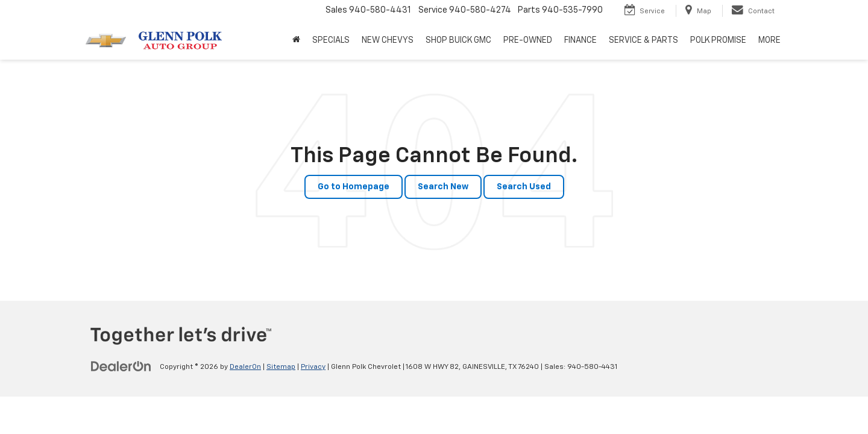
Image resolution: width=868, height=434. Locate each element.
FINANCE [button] (580, 40)
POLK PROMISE (718, 40)
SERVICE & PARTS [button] (643, 40)
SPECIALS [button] (331, 40)
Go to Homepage (354, 187)
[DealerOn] (121, 366)
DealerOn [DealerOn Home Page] (245, 367)
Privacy (313, 367)
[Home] (296, 40)
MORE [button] (769, 40)
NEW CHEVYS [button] (388, 40)
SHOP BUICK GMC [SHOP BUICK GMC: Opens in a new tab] (458, 40)
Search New (443, 187)
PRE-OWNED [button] (528, 40)
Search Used (524, 187)
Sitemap (281, 367)
